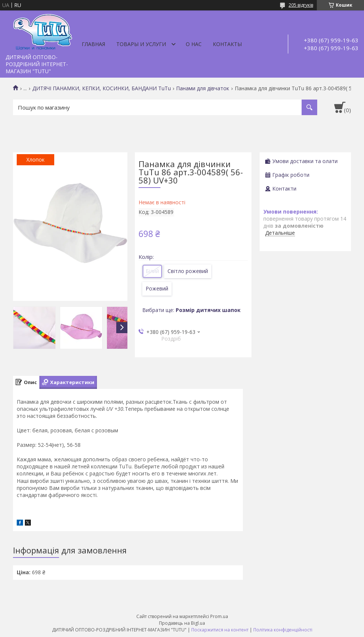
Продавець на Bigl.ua (182, 623)
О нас (194, 44)
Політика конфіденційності (283, 630)
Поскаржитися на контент (220, 630)
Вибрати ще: (191, 310)
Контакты (227, 44)
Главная (93, 44)
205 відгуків (301, 5)
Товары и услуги (141, 44)
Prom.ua (219, 616)
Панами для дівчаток (203, 88)
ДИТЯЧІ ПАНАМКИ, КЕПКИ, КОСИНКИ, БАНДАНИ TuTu (102, 88)
